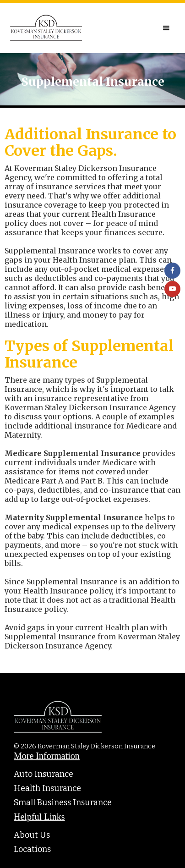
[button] (166, 28)
